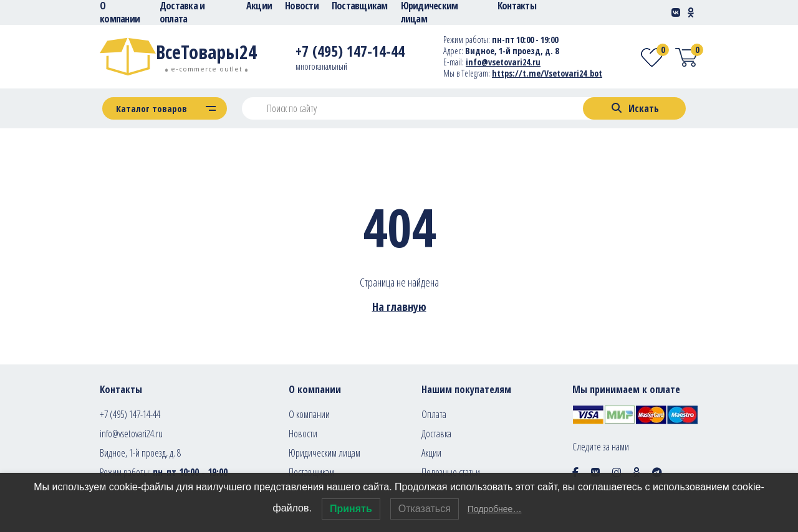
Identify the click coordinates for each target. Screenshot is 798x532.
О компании (309, 414)
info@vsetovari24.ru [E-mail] (503, 62)
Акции (431, 453)
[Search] (634, 108)
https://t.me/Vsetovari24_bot (547, 73)
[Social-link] (676, 12)
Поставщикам (311, 472)
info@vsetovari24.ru (131, 434)
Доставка (436, 434)
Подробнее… (495, 509)
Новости (303, 434)
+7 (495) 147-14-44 (130, 414)
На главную (399, 306)
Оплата (434, 414)
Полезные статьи (451, 472)
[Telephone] (350, 53)
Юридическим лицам (324, 453)
